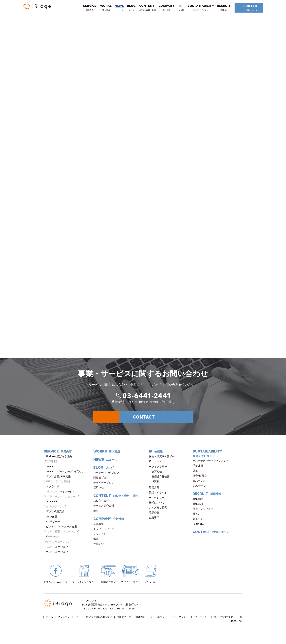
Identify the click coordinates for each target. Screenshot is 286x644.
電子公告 (155, 515)
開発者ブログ (101, 480)
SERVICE (87, 9)
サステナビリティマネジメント (212, 464)
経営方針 (155, 490)
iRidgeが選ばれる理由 (60, 459)
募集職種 (200, 502)
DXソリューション (58, 549)
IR (179, 9)
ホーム (50, 620)
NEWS (117, 9)
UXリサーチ (54, 524)
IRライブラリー (159, 469)
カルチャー (200, 522)
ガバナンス (200, 484)
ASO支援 (53, 519)
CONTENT (145, 9)
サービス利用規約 (54, 624)
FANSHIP (54, 504)
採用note (99, 491)
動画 (97, 514)
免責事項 (155, 520)
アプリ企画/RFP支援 (60, 479)
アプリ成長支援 (57, 514)
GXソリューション (58, 554)
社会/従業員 (201, 479)
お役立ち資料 (102, 504)
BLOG (129, 9)
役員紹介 (100, 547)
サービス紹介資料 (105, 509)
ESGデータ (201, 489)
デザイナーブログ (104, 485)
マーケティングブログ (108, 475)
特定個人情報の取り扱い (104, 620)
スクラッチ (54, 489)
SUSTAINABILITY (199, 9)
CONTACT (248, 9)
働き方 (198, 517)
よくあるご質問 (159, 510)
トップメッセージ (105, 532)
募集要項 (199, 507)
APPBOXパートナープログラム (66, 474)
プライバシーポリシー (72, 620)
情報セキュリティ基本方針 (138, 620)
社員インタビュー (204, 512)
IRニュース (157, 464)
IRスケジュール (159, 500)
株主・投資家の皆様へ (163, 459)
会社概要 (100, 527)
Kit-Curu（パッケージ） (62, 494)
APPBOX (53, 469)
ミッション (101, 537)
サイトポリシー (168, 620)
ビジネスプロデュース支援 (63, 529)
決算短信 (157, 474)
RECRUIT (222, 9)
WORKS (104, 9)
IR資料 (155, 484)
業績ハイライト (159, 495)
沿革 (97, 542)
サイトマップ (190, 620)
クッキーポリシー (213, 620)
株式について (158, 505)
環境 (197, 474)
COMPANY (164, 9)
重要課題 (199, 468)
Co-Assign (55, 539)
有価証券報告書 (161, 479)
